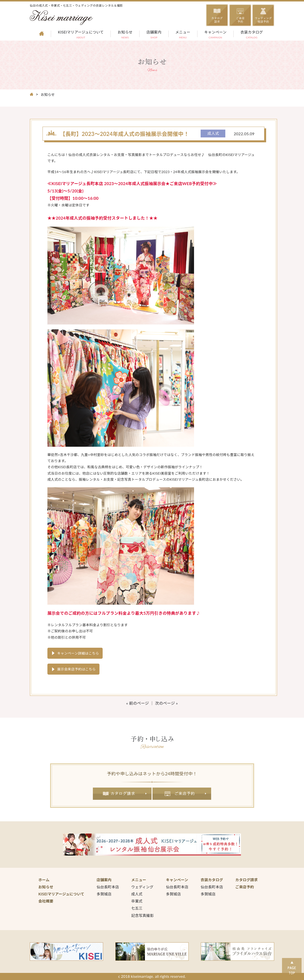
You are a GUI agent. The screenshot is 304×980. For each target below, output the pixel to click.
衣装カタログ (252, 35)
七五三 (137, 908)
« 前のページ (138, 703)
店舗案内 (154, 35)
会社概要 (46, 901)
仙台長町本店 (108, 887)
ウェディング (142, 887)
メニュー (183, 35)
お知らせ (125, 35)
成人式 (137, 894)
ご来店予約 (182, 794)
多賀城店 (104, 894)
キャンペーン (215, 35)
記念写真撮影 (142, 915)
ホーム (44, 880)
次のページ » (167, 703)
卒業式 (137, 901)
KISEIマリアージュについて (81, 35)
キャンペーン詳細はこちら (78, 653)
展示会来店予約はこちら (76, 669)
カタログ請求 (122, 794)
